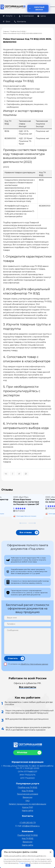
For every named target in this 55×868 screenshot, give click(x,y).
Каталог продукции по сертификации (27, 804)
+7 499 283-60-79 (28, 823)
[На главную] (13, 7)
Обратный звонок (37, 8)
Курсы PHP (28, 807)
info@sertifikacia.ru (31, 826)
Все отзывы (26, 532)
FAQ (28, 801)
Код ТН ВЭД (28, 791)
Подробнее (24, 863)
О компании (26, 16)
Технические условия (28, 794)
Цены (42, 16)
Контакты (20, 22)
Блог (7, 22)
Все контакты (28, 687)
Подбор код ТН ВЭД (27, 787)
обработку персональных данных (34, 664)
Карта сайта (27, 811)
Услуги (9, 16)
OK (28, 865)
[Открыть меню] (52, 7)
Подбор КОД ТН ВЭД (28, 835)
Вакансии (28, 797)
